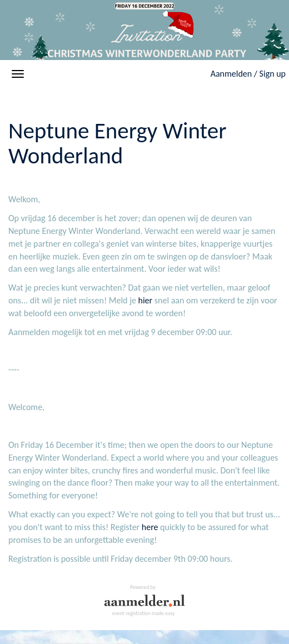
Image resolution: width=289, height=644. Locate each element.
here (150, 527)
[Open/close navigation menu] (18, 74)
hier (146, 300)
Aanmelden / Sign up (248, 74)
